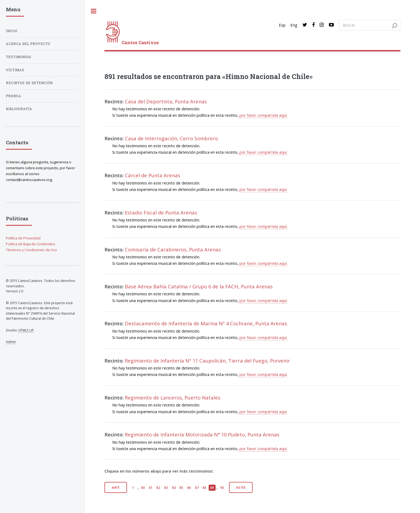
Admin (11, 342)
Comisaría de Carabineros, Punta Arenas (173, 249)
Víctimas (15, 70)
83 (166, 488)
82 (158, 488)
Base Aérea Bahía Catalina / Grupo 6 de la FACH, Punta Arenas (199, 286)
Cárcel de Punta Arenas (153, 175)
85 (181, 488)
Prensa (14, 96)
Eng (294, 25)
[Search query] (370, 25)
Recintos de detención (29, 83)
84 (174, 488)
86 (189, 488)
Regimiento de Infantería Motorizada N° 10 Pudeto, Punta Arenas (202, 434)
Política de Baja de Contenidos (31, 244)
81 (151, 488)
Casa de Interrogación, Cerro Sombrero (171, 138)
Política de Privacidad (23, 238)
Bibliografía (19, 109)
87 (197, 488)
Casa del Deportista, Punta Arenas (166, 101)
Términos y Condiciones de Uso (31, 250)
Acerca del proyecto (28, 44)
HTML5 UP (26, 330)
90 (222, 488)
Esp (282, 25)
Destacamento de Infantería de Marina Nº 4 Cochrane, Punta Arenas (206, 323)
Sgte (241, 487)
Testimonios (19, 57)
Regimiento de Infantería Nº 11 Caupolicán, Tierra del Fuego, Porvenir (207, 361)
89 (212, 488)
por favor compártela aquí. (263, 115)
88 (204, 488)
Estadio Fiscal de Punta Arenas (161, 212)
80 (143, 488)
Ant (116, 487)
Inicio (12, 31)
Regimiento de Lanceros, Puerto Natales (173, 397)
